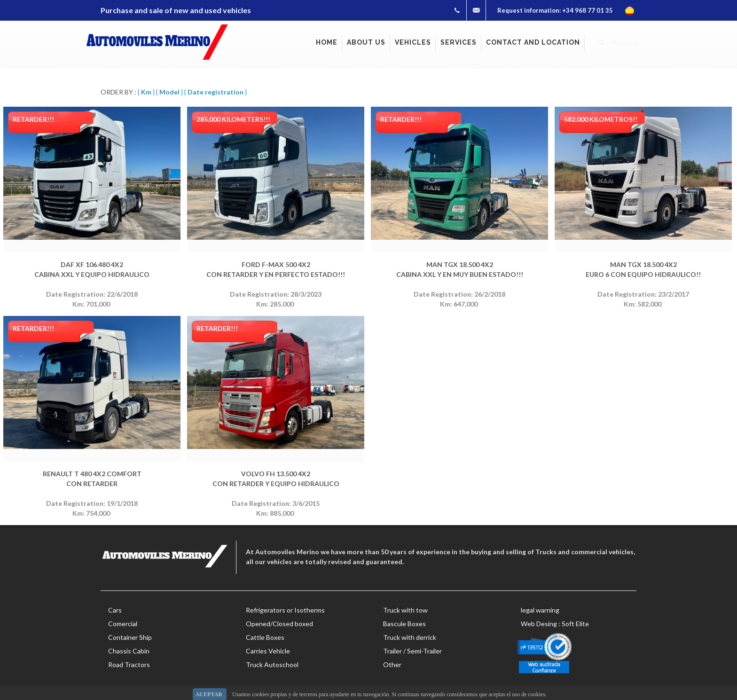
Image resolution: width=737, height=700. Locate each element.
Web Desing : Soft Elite (555, 624)
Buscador (619, 41)
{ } (146, 92)
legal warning (540, 610)
